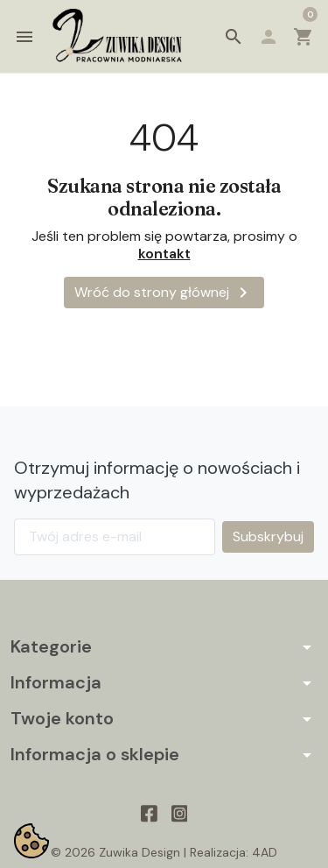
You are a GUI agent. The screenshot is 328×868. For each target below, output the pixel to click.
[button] (234, 37)
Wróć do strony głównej (164, 293)
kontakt (164, 254)
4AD (265, 852)
